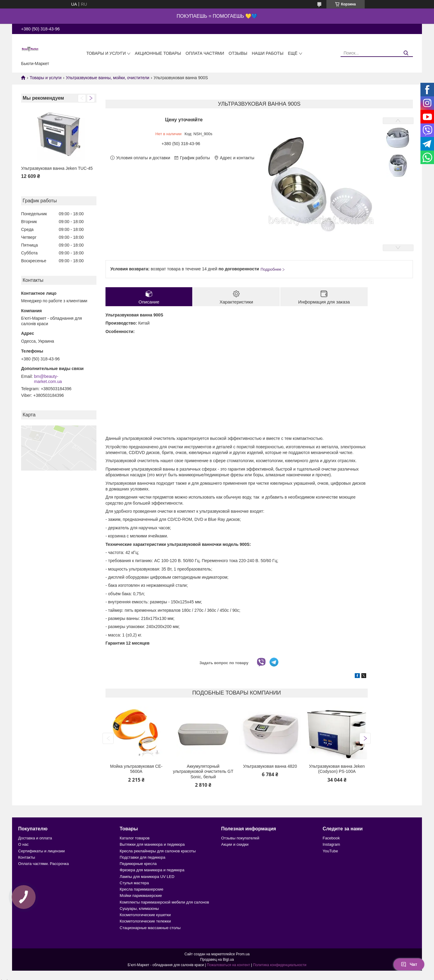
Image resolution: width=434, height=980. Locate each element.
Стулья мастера (134, 883)
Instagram (331, 844)
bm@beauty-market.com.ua (48, 379)
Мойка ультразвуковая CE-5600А (136, 769)
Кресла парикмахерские (142, 889)
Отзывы (238, 53)
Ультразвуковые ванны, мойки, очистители (108, 78)
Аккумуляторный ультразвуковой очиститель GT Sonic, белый (203, 772)
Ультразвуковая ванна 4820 (270, 766)
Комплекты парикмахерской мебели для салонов (164, 902)
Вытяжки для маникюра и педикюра (152, 844)
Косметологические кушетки (145, 915)
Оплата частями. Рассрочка (43, 864)
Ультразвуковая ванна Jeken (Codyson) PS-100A (337, 769)
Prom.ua (243, 954)
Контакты (27, 857)
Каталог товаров (135, 838)
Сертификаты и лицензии (41, 851)
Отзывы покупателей (240, 838)
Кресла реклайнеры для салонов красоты (158, 851)
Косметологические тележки (145, 921)
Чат (409, 964)
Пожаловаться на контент (228, 965)
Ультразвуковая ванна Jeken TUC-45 (57, 168)
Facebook (331, 838)
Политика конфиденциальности (280, 965)
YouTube (330, 851)
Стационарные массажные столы (150, 928)
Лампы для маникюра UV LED (147, 877)
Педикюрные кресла (138, 864)
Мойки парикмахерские (141, 896)
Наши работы (267, 53)
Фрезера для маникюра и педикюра (152, 870)
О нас (23, 844)
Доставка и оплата (35, 838)
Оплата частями (205, 53)
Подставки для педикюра (142, 857)
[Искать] (406, 53)
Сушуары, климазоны (139, 908)
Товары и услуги (106, 53)
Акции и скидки (235, 844)
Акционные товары (158, 53)
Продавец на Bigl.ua (217, 960)
